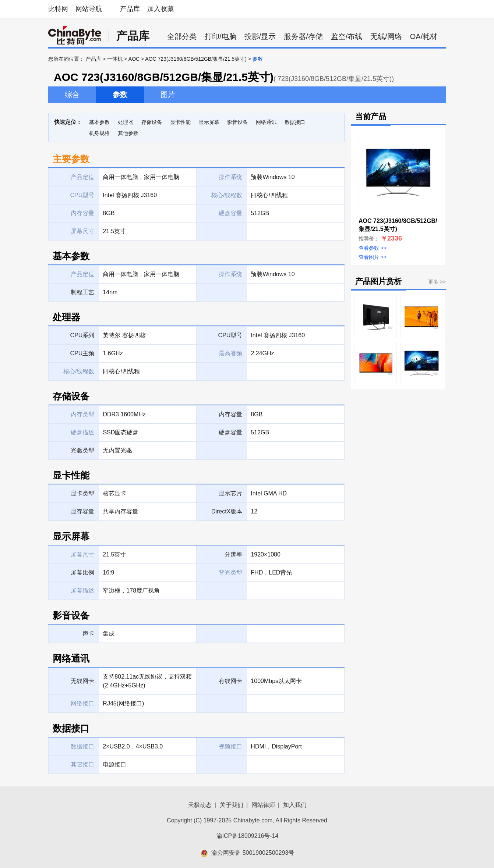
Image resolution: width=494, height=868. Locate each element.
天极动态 (200, 805)
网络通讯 (266, 122)
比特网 (58, 9)
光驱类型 (82, 450)
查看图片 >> (373, 257)
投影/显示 (260, 36)
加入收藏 (160, 9)
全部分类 (182, 36)
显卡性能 (180, 122)
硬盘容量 (230, 432)
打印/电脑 (220, 36)
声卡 (88, 634)
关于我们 (232, 805)
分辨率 (233, 554)
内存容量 (230, 414)
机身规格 (99, 133)
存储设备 (152, 122)
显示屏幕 (209, 122)
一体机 (115, 59)
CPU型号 (230, 335)
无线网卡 (82, 681)
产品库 (130, 9)
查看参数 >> (373, 248)
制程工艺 (82, 292)
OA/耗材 (424, 36)
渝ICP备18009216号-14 (248, 836)
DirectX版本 (227, 511)
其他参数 (128, 133)
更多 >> (437, 282)
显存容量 (82, 511)
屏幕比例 (82, 572)
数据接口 (295, 122)
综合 (72, 95)
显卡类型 (82, 493)
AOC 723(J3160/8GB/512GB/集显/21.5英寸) (196, 59)
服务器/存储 (303, 36)
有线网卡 (230, 681)
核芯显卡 (114, 493)
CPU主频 (82, 353)
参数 (120, 95)
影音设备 (237, 122)
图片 (168, 95)
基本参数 (99, 122)
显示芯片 (230, 493)
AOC (134, 59)
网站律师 (263, 805)
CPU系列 (82, 335)
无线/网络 (386, 36)
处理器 (126, 122)
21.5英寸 (114, 554)
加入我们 (295, 805)
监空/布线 (347, 36)
